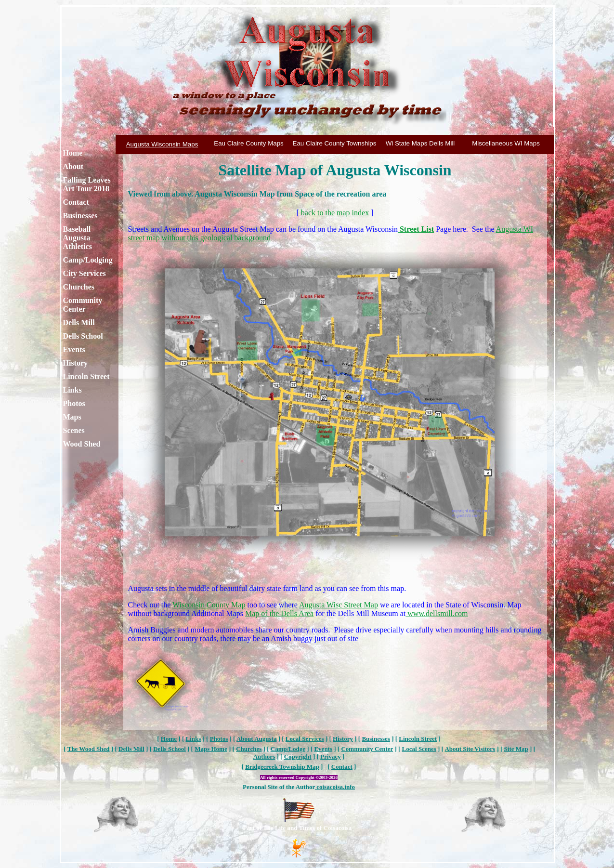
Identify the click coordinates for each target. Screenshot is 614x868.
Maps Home (211, 749)
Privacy (331, 756)
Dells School (83, 336)
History (76, 363)
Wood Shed (82, 444)
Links (72, 390)
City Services (85, 273)
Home (73, 153)
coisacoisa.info (335, 787)
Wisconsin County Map (209, 605)
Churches (79, 287)
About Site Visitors (470, 749)
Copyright (298, 756)
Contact (76, 202)
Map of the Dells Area (279, 613)
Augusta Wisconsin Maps (162, 144)
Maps (72, 417)
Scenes (74, 430)
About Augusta (256, 739)
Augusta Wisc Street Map (339, 605)
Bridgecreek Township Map (282, 767)
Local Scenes (419, 749)
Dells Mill (79, 322)
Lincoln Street (86, 376)
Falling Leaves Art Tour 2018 (87, 184)
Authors (264, 756)
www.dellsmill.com (437, 613)
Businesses (80, 216)
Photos (74, 403)
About (73, 166)
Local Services (305, 739)
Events (74, 349)
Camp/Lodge (288, 749)
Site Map (516, 749)
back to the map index (335, 213)
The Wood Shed (89, 749)
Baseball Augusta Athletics (78, 238)
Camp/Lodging (88, 260)
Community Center (83, 305)
